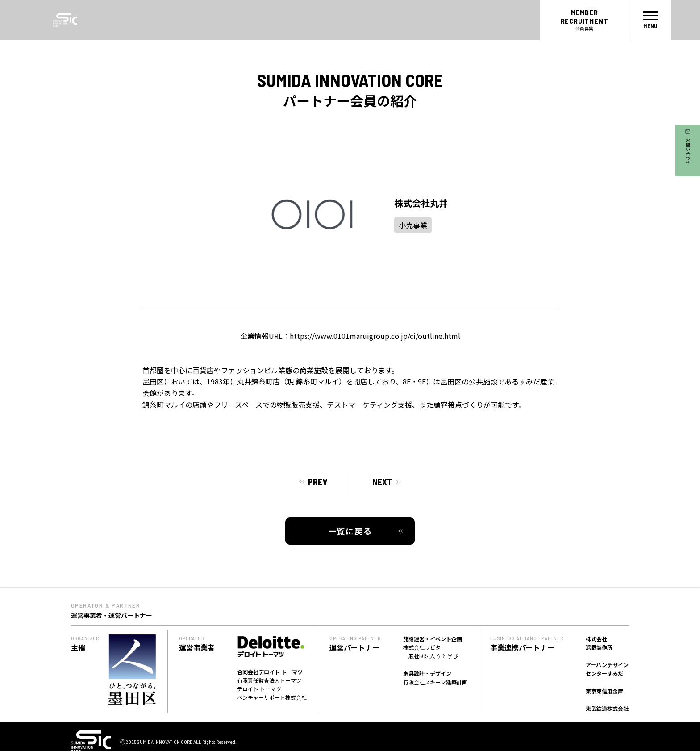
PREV (318, 482)
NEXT (382, 482)
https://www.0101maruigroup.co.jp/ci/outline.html (375, 336)
